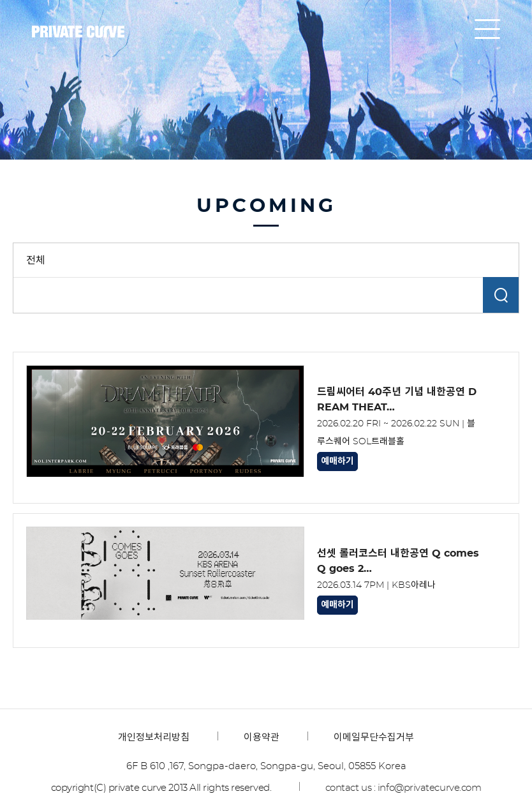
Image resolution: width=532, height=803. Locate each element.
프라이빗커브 (78, 32)
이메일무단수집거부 (374, 738)
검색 (501, 295)
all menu (487, 29)
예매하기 (337, 462)
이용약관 (262, 738)
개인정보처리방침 (154, 738)
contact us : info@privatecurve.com (403, 788)
